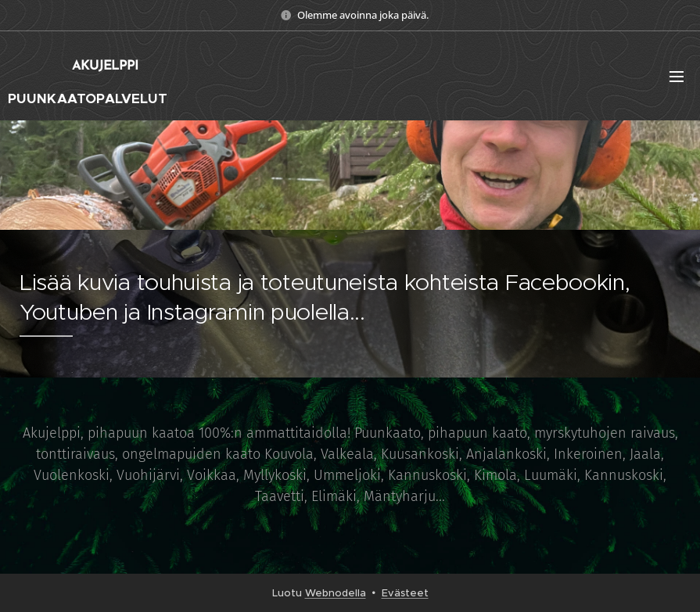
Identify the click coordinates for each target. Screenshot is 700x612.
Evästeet (405, 593)
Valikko (677, 77)
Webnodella (336, 593)
